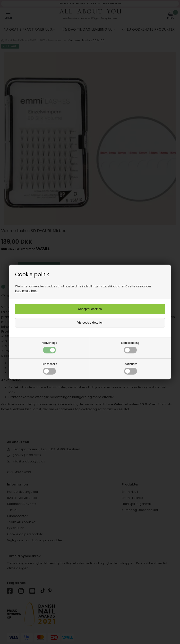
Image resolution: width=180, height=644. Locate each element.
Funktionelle (49, 368)
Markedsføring (130, 347)
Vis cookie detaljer (90, 323)
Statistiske (130, 368)
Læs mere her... (27, 291)
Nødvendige (49, 347)
